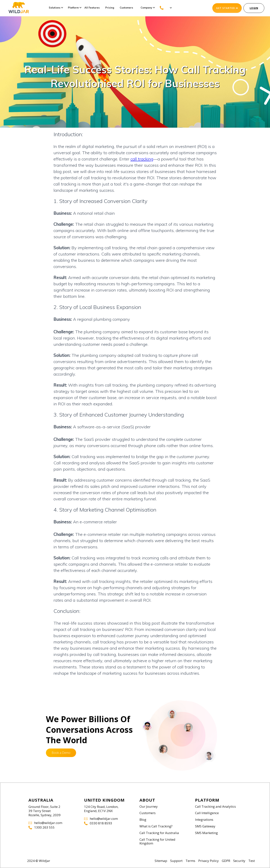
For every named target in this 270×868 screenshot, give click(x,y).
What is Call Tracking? (156, 826)
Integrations (204, 820)
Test (252, 861)
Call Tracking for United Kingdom (157, 842)
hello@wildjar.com (48, 823)
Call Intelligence (207, 813)
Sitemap (161, 861)
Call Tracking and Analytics (215, 807)
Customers (126, 8)
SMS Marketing (206, 833)
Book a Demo (61, 753)
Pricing (110, 8)
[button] (55, 8)
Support (176, 861)
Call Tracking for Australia (159, 833)
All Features (92, 8)
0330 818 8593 (101, 823)
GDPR (226, 861)
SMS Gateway (205, 826)
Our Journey (149, 807)
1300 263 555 (44, 828)
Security (239, 861)
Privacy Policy (209, 861)
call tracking (142, 159)
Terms (190, 861)
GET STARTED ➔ (227, 8)
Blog (143, 820)
